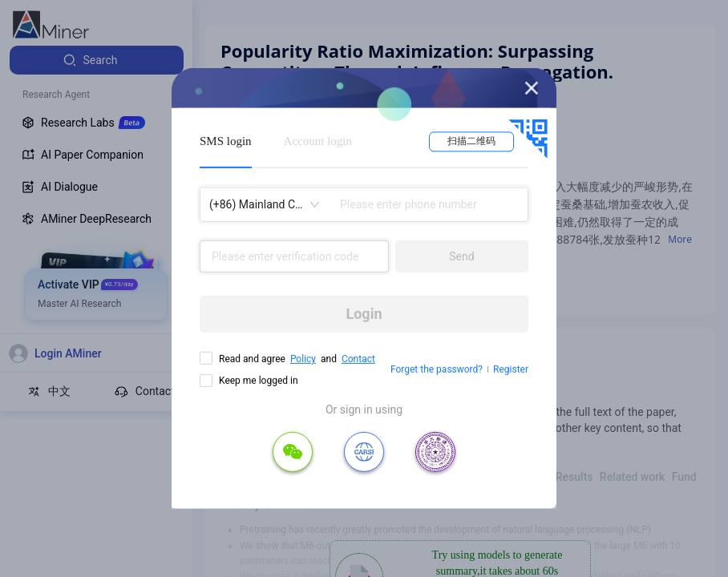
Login (364, 314)
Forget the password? (437, 369)
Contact (358, 359)
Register (511, 369)
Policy (303, 359)
